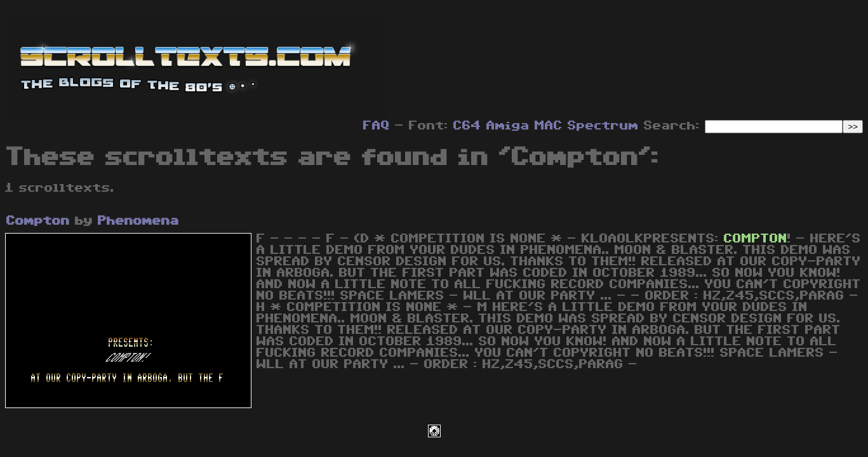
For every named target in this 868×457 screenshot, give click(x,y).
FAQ (377, 126)
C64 (467, 126)
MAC (549, 126)
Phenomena (138, 221)
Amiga (508, 126)
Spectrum (603, 126)
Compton (38, 221)
